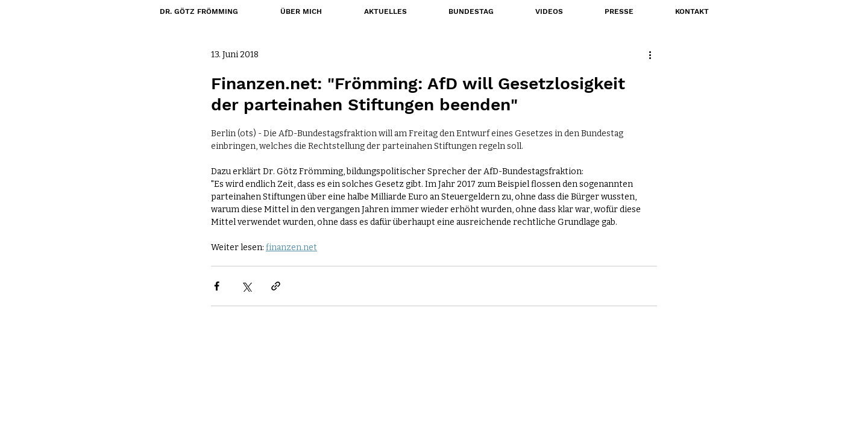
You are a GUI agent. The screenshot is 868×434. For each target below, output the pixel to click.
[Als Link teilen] (276, 286)
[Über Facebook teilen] (217, 286)
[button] (471, 11)
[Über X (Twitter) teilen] (246, 286)
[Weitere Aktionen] (650, 55)
